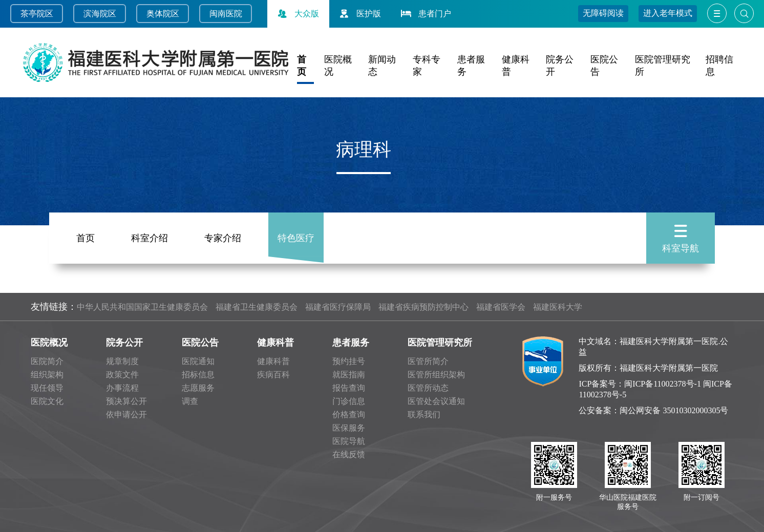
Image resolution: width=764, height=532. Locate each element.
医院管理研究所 (440, 343)
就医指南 (349, 375)
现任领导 (47, 388)
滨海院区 (100, 14)
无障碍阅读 (603, 13)
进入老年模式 (668, 13)
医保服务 (349, 428)
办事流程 (122, 388)
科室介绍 (150, 237)
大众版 (297, 14)
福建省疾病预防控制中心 (423, 307)
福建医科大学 (558, 307)
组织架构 (47, 375)
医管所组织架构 (436, 375)
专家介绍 (223, 237)
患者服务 (351, 343)
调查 (190, 401)
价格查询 (349, 414)
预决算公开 (126, 401)
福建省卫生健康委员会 (257, 307)
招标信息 (198, 375)
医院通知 (198, 361)
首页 (86, 237)
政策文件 (122, 375)
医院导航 (349, 441)
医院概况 (49, 343)
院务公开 (124, 343)
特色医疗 (296, 237)
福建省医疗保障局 (338, 307)
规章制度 (122, 361)
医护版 (359, 14)
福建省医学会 (501, 307)
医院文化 (47, 401)
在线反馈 (349, 454)
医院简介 (47, 361)
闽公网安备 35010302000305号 (674, 410)
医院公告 (200, 343)
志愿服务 (198, 388)
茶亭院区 (37, 14)
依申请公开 (126, 414)
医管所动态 (428, 388)
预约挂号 (349, 361)
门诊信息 (349, 401)
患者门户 (425, 14)
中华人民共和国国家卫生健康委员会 (142, 307)
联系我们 (424, 414)
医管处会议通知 (436, 401)
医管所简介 (428, 361)
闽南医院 (226, 14)
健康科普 (275, 343)
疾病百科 (273, 375)
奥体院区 (163, 14)
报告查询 (349, 388)
